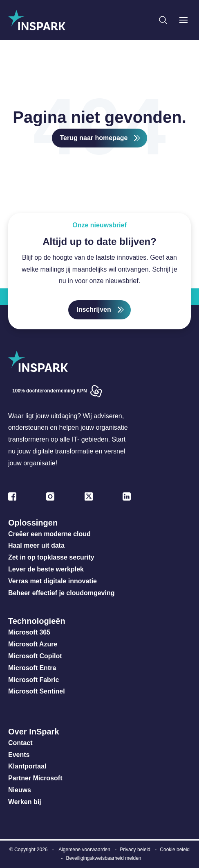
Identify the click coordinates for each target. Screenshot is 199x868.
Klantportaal (27, 766)
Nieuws (20, 790)
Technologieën (37, 621)
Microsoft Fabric (34, 680)
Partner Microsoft (35, 778)
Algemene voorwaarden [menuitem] (84, 850)
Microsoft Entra (33, 668)
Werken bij (25, 802)
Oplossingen (33, 523)
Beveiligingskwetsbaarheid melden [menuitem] (103, 858)
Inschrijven (94, 309)
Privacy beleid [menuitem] (135, 850)
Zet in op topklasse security (51, 557)
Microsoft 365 (29, 632)
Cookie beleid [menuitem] (175, 850)
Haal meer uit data (36, 545)
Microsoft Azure (33, 644)
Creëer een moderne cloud (49, 534)
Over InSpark (34, 732)
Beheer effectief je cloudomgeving (61, 593)
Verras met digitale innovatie (53, 581)
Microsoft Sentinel (37, 691)
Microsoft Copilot (35, 656)
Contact (20, 743)
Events (19, 755)
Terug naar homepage (94, 138)
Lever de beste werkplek (46, 569)
